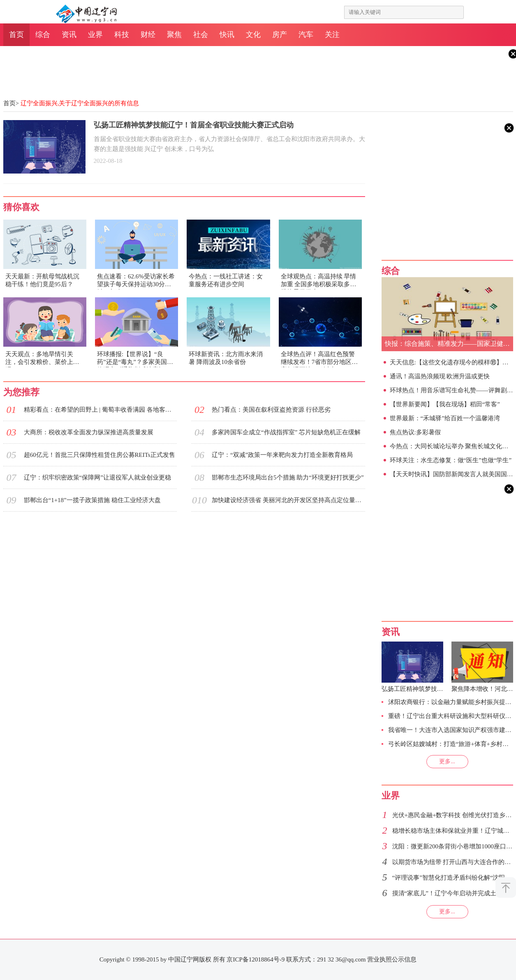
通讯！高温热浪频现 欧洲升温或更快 (440, 376)
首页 (16, 35)
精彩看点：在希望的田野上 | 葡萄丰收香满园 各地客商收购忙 (100, 410)
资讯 (69, 35)
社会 (201, 35)
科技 (122, 35)
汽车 (306, 35)
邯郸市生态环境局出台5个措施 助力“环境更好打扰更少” (288, 477)
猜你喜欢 (21, 207)
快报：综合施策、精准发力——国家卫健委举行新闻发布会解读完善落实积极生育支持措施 (449, 344)
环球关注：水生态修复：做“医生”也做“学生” (451, 460)
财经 (148, 35)
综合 (43, 35)
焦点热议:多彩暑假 (415, 432)
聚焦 (174, 35)
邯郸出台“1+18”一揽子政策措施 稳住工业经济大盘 (92, 500)
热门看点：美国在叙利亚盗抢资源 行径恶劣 (271, 410)
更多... (447, 761)
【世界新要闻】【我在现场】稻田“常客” (445, 404)
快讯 (227, 35)
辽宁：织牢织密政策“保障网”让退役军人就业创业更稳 (97, 477)
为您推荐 (21, 392)
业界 (95, 35)
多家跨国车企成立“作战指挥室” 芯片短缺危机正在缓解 (286, 432)
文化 (253, 35)
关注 (332, 35)
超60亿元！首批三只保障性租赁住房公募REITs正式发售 (99, 455)
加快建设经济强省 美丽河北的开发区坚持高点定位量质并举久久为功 (288, 500)
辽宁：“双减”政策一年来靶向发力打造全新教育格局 (282, 455)
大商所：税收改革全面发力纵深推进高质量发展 (89, 432)
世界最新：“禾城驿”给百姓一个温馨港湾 (445, 418)
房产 (280, 35)
